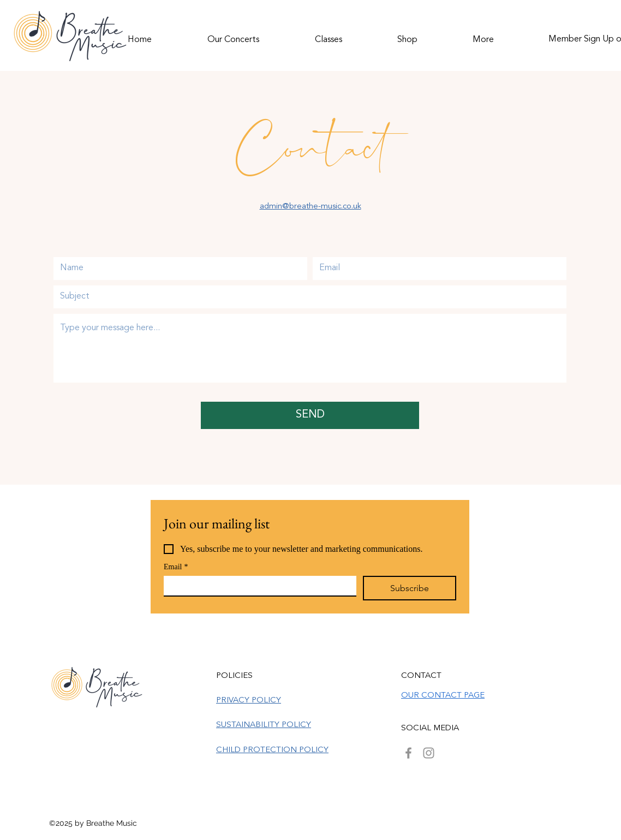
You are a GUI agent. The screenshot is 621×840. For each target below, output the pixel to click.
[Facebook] (408, 753)
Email (176, 567)
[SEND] (310, 415)
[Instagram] (429, 753)
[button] (233, 35)
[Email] (257, 586)
